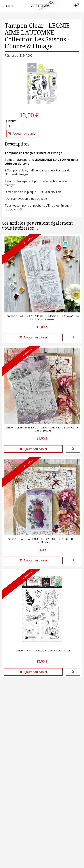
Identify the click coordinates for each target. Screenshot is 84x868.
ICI (20, 209)
